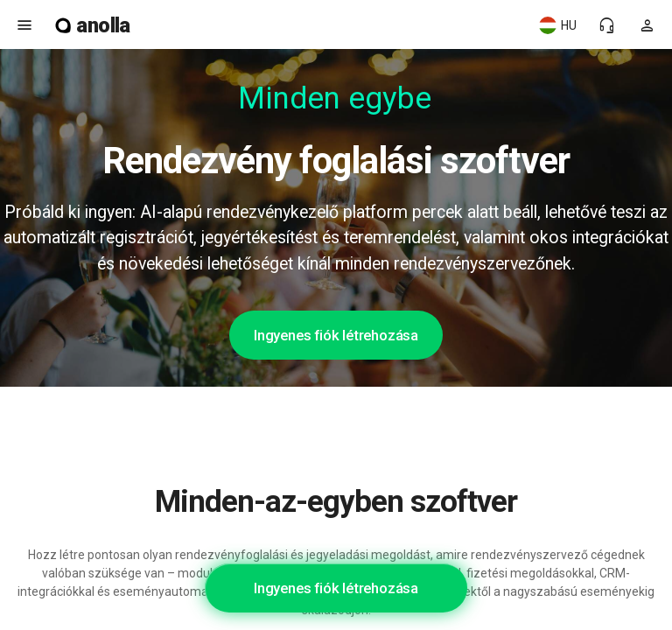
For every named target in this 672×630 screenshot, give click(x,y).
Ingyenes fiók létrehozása (336, 335)
